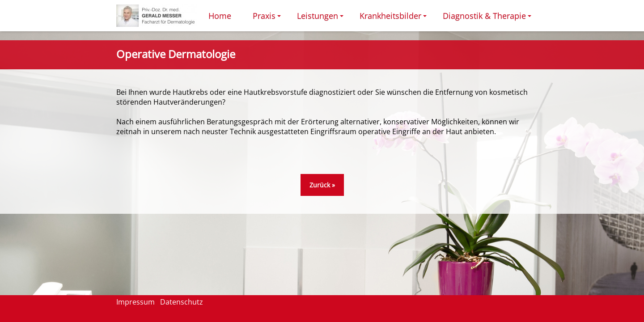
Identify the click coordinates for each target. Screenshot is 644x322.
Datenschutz (182, 302)
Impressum (136, 302)
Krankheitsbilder (394, 19)
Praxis (268, 19)
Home (220, 16)
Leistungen (322, 19)
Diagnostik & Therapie (488, 19)
